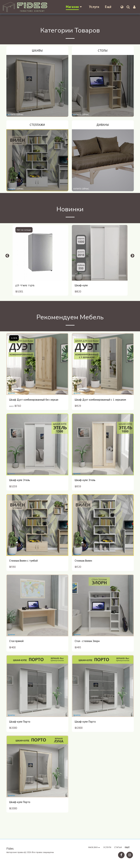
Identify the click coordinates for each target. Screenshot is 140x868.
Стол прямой (16, 641)
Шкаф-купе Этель (20, 480)
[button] (128, 7)
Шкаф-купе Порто (20, 722)
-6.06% (14, 338)
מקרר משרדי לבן (25, 285)
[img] (40, 253)
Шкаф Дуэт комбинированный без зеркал (34, 400)
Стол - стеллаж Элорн (87, 641)
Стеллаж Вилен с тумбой (23, 561)
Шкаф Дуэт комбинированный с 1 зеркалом (100, 400)
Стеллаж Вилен (83, 561)
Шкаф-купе (81, 285)
